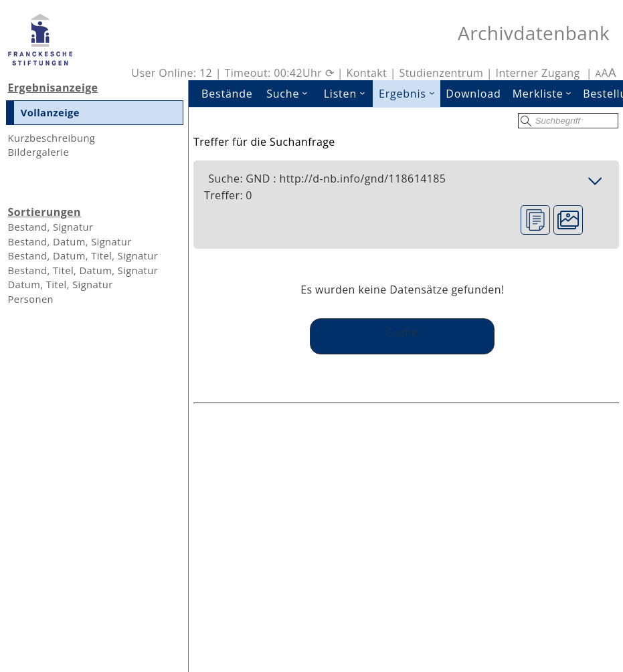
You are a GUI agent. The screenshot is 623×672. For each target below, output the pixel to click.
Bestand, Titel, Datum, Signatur (83, 270)
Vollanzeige (50, 112)
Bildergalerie (38, 152)
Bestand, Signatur (50, 227)
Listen (349, 94)
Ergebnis (410, 94)
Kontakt (366, 73)
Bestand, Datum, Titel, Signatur (83, 255)
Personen (30, 299)
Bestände (227, 94)
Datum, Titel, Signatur (60, 284)
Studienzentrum (442, 73)
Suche (291, 94)
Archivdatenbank (534, 33)
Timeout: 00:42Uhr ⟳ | (285, 73)
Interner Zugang (538, 73)
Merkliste (545, 94)
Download (473, 94)
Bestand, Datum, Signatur (69, 241)
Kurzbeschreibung (51, 138)
